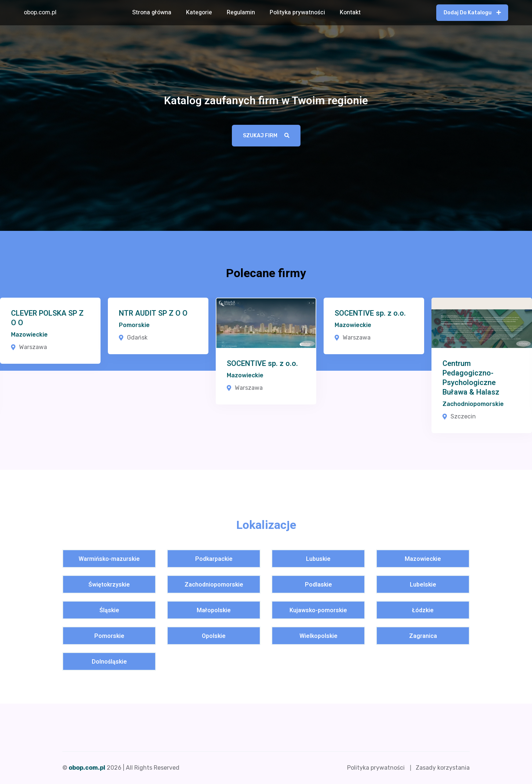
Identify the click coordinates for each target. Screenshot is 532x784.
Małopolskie (214, 611)
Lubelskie (423, 585)
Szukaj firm (266, 136)
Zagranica (423, 636)
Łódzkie (423, 611)
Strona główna (152, 12)
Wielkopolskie (318, 636)
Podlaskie (318, 585)
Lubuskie (318, 559)
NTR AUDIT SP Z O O (153, 313)
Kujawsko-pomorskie (318, 611)
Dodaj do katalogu (472, 13)
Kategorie (199, 12)
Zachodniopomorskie (473, 404)
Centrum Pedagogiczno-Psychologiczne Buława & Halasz (471, 378)
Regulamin (241, 12)
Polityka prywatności (297, 12)
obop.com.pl (40, 12)
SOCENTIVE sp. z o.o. (262, 364)
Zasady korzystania (443, 768)
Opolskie (214, 636)
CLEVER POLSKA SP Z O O (47, 318)
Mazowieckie (29, 335)
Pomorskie (134, 325)
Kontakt (350, 12)
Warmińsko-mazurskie (109, 559)
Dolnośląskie (109, 662)
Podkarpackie (214, 559)
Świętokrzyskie (109, 585)
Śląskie (109, 611)
